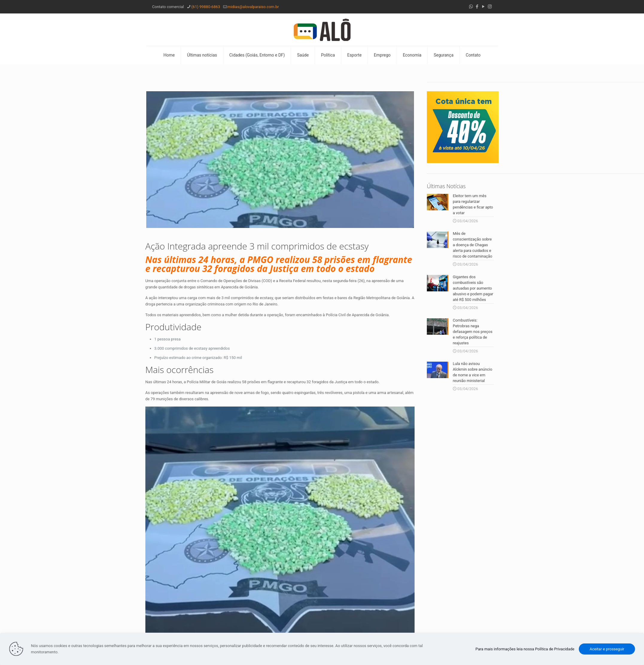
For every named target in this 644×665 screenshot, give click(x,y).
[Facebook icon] (477, 7)
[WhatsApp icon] (471, 7)
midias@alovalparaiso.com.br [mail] (253, 7)
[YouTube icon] (484, 7)
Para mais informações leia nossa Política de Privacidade (525, 649)
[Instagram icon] (490, 7)
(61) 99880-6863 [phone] (206, 7)
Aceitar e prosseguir (607, 649)
